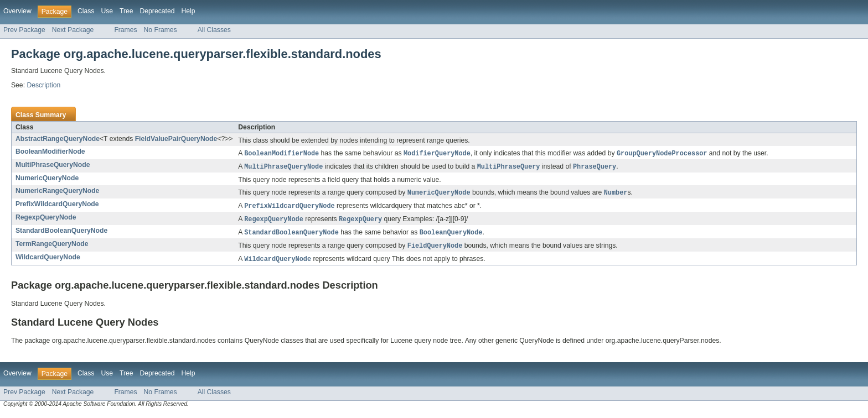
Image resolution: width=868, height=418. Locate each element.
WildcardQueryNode (48, 261)
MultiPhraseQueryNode (53, 165)
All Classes (214, 30)
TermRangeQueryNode (52, 247)
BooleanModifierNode (50, 151)
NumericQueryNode (47, 179)
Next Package (73, 30)
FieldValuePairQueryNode (176, 139)
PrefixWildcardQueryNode (57, 206)
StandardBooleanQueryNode (61, 233)
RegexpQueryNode (46, 220)
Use (107, 11)
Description (43, 85)
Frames (125, 30)
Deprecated (157, 11)
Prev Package (24, 30)
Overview (17, 11)
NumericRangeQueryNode (57, 192)
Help (188, 11)
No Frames (161, 30)
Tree (126, 11)
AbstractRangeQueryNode (58, 139)
